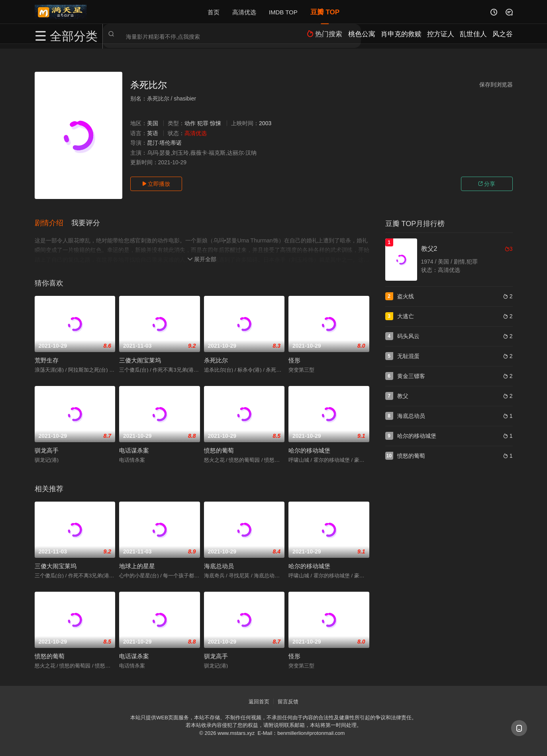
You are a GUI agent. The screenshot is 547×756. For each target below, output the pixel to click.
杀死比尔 (216, 359)
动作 (190, 123)
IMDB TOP (283, 12)
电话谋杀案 (134, 450)
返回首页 (259, 701)
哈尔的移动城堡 (309, 450)
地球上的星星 (137, 565)
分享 (487, 184)
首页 (214, 12)
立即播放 (156, 184)
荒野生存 (47, 359)
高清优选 (244, 12)
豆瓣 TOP (325, 12)
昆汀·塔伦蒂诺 (165, 143)
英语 (153, 133)
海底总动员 (219, 565)
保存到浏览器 (496, 85)
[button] (53, 223)
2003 (265, 123)
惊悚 (216, 123)
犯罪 (203, 123)
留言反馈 (288, 701)
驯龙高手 (47, 450)
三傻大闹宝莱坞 (140, 359)
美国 (153, 123)
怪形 (294, 359)
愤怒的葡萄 (219, 450)
